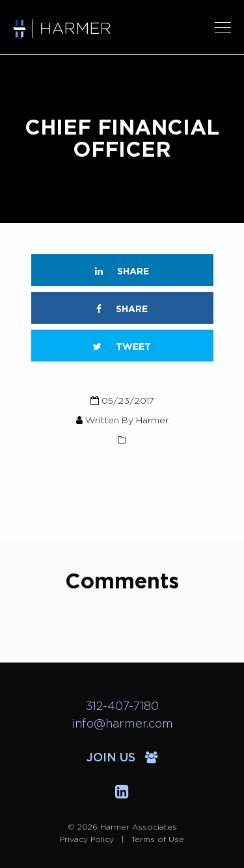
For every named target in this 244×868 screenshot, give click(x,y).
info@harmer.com (122, 724)
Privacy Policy (87, 839)
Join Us (122, 758)
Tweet (122, 347)
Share (122, 271)
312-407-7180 (122, 707)
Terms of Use (158, 839)
